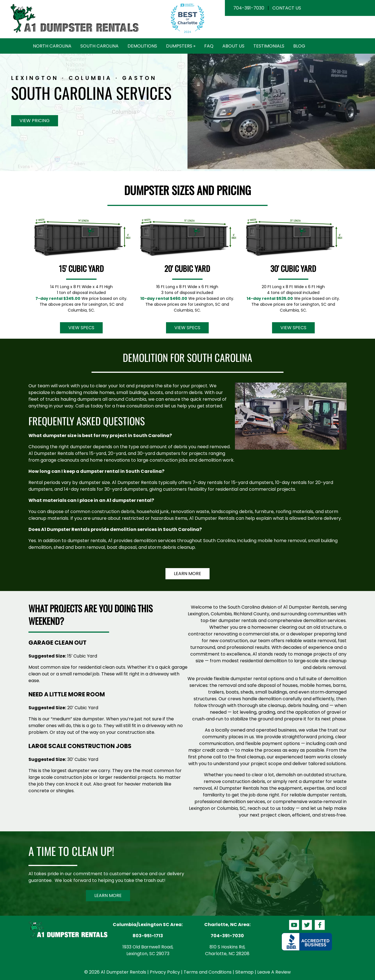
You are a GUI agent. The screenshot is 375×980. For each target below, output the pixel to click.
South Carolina (99, 46)
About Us (233, 46)
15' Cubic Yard (81, 268)
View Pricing (35, 121)
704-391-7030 (249, 8)
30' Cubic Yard (293, 268)
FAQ (209, 46)
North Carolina (52, 46)
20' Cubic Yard (187, 268)
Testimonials (269, 46)
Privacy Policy (165, 972)
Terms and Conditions (208, 972)
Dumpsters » (181, 46)
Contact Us (287, 8)
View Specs (81, 328)
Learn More (187, 574)
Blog (299, 46)
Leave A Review (274, 972)
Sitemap (244, 972)
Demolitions (142, 46)
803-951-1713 (148, 936)
